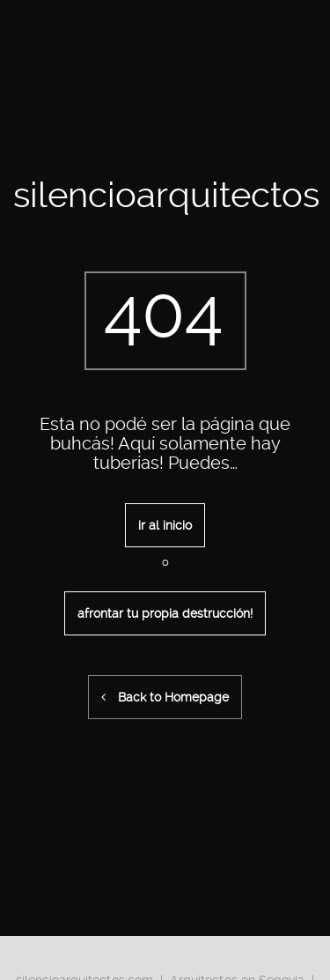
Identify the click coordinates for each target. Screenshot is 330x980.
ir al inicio (165, 525)
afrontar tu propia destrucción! (165, 613)
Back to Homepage (165, 697)
